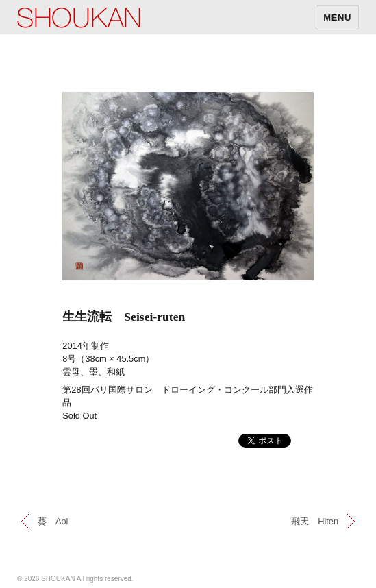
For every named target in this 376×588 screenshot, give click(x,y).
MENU (337, 17)
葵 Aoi (53, 521)
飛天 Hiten (315, 521)
